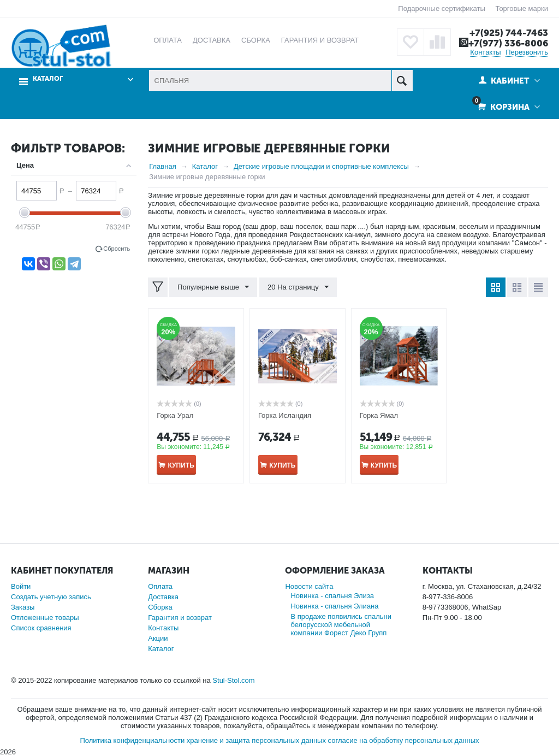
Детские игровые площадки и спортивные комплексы (321, 166)
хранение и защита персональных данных (256, 740)
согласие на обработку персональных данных (404, 740)
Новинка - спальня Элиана (334, 606)
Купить (181, 465)
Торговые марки (522, 8)
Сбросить (117, 249)
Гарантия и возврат (180, 618)
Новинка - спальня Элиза (332, 596)
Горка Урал (175, 415)
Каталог (48, 79)
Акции (158, 638)
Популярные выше (213, 287)
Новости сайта (309, 586)
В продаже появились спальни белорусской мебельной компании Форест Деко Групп (341, 625)
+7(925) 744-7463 (509, 33)
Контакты (485, 52)
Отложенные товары (45, 618)
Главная (162, 166)
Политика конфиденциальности (132, 740)
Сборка (160, 607)
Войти (21, 586)
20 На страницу (298, 287)
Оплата (160, 586)
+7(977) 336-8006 (508, 43)
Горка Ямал (379, 415)
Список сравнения (41, 628)
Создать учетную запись (51, 597)
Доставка (163, 597)
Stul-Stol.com (233, 680)
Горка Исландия (285, 415)
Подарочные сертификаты (441, 8)
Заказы (23, 607)
